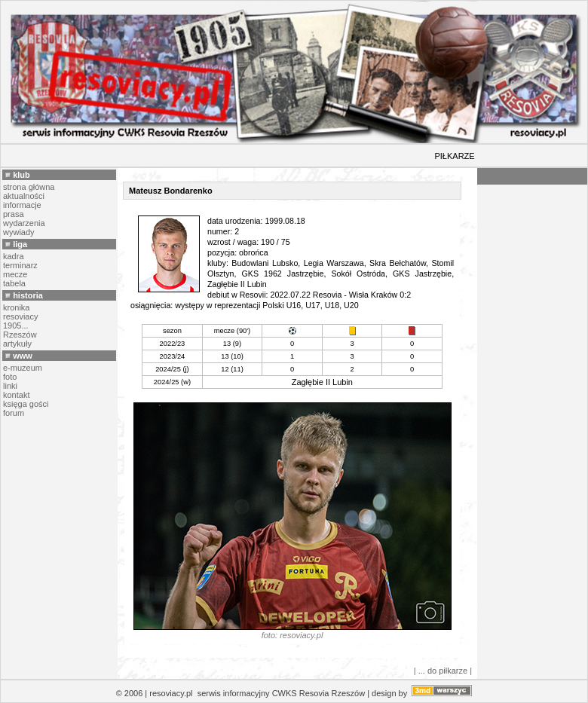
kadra (14, 256)
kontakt (16, 395)
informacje (22, 205)
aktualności (24, 196)
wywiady (19, 232)
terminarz (20, 265)
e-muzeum (23, 368)
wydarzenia (24, 223)
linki (10, 386)
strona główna (29, 187)
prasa (14, 214)
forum (14, 413)
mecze (15, 274)
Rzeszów (20, 335)
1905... (16, 326)
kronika (16, 307)
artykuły (17, 344)
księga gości (26, 404)
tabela (14, 283)
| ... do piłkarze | (443, 671)
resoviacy (20, 316)
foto (10, 377)
